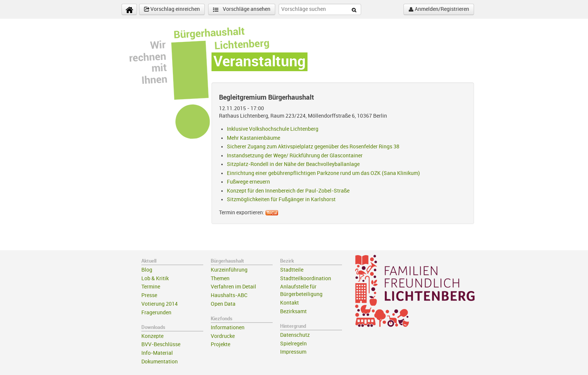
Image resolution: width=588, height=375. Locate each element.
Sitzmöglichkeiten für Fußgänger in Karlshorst (281, 199)
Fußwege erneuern (248, 182)
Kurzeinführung (229, 270)
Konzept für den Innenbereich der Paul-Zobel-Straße (288, 191)
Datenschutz (295, 335)
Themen (220, 279)
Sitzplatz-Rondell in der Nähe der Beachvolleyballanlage (293, 164)
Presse (149, 295)
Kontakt (289, 303)
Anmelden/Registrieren (439, 9)
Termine (151, 287)
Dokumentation (160, 362)
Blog (147, 270)
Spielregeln (293, 344)
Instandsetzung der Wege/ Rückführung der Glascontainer (295, 156)
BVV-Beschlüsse (161, 344)
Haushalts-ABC (229, 295)
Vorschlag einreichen (172, 9)
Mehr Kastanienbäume (253, 138)
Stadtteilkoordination (306, 279)
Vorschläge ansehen (242, 10)
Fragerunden (156, 313)
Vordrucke (223, 336)
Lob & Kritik (155, 279)
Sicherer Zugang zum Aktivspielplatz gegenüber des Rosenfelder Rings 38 (313, 147)
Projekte (220, 344)
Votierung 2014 (160, 304)
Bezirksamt (293, 312)
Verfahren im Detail (233, 287)
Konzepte (152, 336)
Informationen (228, 328)
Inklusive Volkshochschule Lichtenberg (273, 129)
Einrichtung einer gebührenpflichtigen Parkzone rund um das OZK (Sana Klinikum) (323, 173)
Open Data (223, 304)
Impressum (293, 352)
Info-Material (157, 353)
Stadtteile (292, 270)
